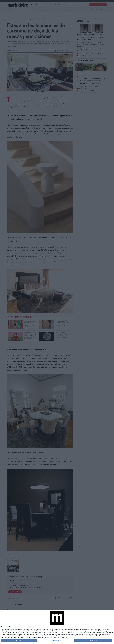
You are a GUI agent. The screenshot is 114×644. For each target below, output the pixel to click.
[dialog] (57, 627)
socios (13, 629)
